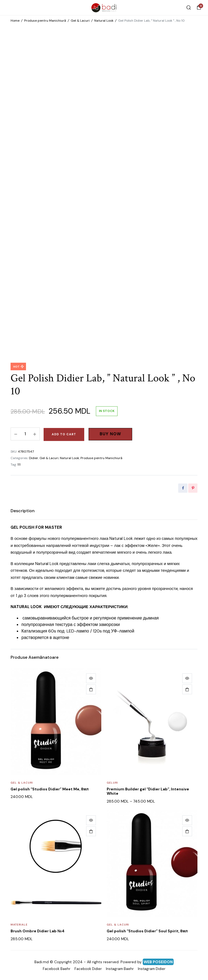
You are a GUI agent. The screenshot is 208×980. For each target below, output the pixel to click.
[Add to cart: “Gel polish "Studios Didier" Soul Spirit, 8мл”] (187, 831)
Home (15, 21)
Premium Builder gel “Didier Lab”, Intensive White (148, 791)
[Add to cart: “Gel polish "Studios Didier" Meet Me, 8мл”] (91, 689)
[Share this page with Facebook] (183, 488)
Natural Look (104, 21)
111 (19, 465)
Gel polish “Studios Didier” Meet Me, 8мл (50, 789)
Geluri (112, 783)
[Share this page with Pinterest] (193, 488)
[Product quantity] (25, 434)
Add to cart (64, 434)
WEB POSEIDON (158, 962)
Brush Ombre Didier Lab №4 (38, 931)
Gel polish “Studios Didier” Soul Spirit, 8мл (147, 931)
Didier (34, 458)
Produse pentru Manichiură (45, 21)
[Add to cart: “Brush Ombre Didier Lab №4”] (91, 831)
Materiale (19, 925)
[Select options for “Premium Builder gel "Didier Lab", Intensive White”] (187, 689)
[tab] (23, 511)
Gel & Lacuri (80, 21)
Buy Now (110, 434)
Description (23, 511)
